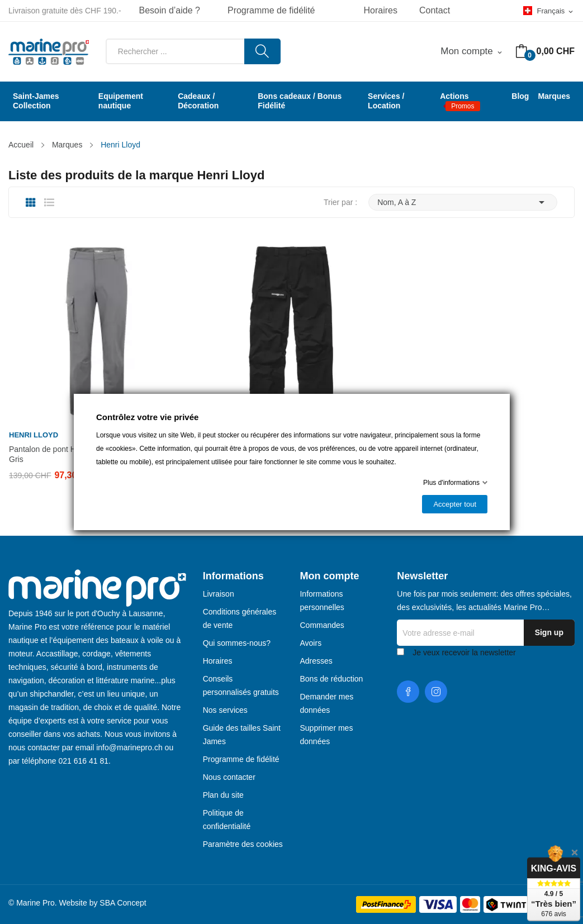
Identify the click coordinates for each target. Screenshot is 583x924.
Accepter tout (455, 504)
